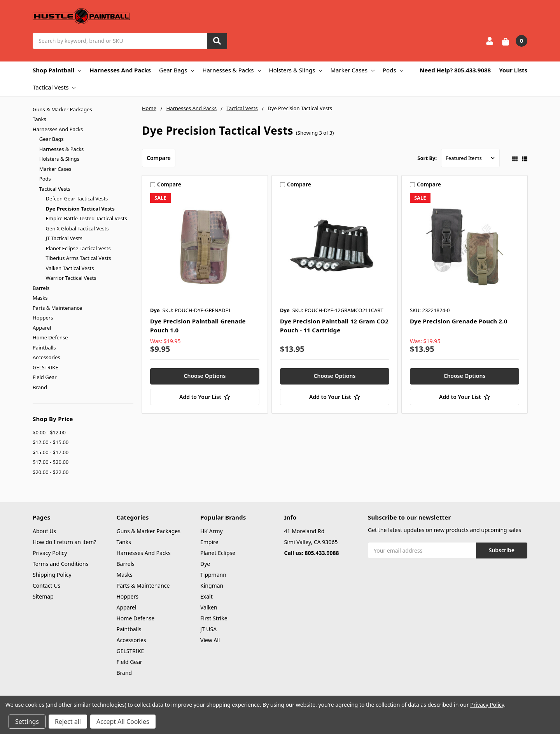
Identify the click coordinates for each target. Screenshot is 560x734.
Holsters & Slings (296, 70)
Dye (205, 564)
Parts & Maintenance (57, 308)
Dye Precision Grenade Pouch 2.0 (459, 321)
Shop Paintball (57, 70)
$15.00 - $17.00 (51, 452)
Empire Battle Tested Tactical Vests (87, 218)
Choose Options (205, 376)
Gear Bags (177, 70)
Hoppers (43, 318)
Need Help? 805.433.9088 (455, 70)
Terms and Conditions (60, 564)
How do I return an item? (64, 542)
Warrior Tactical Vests (71, 278)
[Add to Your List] (205, 397)
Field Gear (45, 377)
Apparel (42, 328)
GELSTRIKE (45, 367)
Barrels (41, 288)
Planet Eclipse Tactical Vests (78, 248)
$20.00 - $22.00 (51, 472)
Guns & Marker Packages (62, 109)
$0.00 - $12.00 (49, 432)
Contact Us (46, 586)
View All (210, 640)
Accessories (46, 357)
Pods (393, 70)
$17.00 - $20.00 (51, 462)
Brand (40, 387)
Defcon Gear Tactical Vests (77, 198)
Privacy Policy (50, 553)
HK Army (212, 531)
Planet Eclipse (218, 553)
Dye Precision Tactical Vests (80, 209)
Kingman (212, 586)
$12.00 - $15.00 (51, 442)
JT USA (208, 629)
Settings (27, 722)
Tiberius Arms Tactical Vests (79, 258)
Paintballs (44, 348)
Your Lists (513, 70)
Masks (40, 298)
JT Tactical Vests (64, 238)
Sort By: (427, 158)
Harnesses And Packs (120, 70)
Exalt (206, 596)
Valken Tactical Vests (70, 268)
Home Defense (50, 337)
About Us (44, 531)
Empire (209, 542)
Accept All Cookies (123, 722)
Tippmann (213, 575)
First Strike (214, 618)
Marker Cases (352, 70)
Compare (159, 158)
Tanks (39, 119)
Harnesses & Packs (231, 70)
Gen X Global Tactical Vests (77, 228)
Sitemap (43, 596)
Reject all (68, 722)
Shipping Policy (52, 575)
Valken (209, 607)
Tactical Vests (54, 87)
